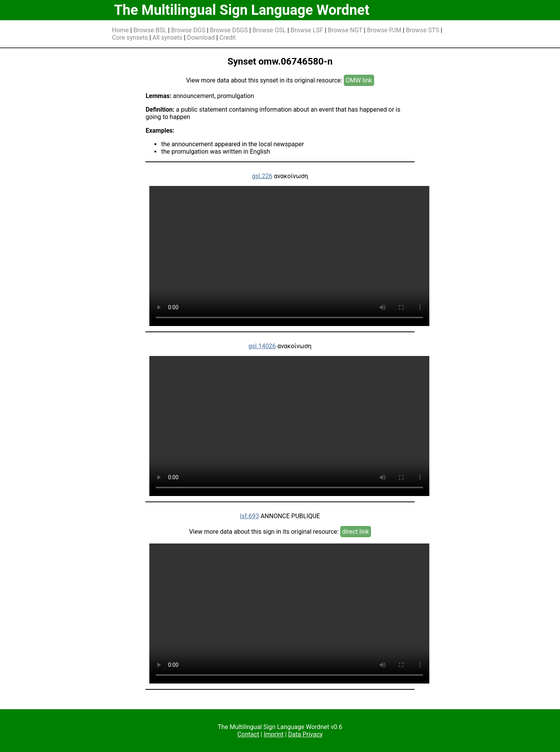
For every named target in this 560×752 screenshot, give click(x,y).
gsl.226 (262, 176)
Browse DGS (188, 30)
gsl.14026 (262, 346)
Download (201, 38)
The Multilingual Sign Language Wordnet (242, 10)
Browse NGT (345, 30)
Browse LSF (307, 30)
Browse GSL (269, 30)
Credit (227, 38)
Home (120, 30)
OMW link (359, 80)
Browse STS (423, 30)
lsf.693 (249, 516)
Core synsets (130, 38)
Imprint (274, 734)
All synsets (167, 38)
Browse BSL (150, 30)
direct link (356, 532)
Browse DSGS (229, 30)
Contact (248, 734)
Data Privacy (305, 734)
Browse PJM (384, 30)
